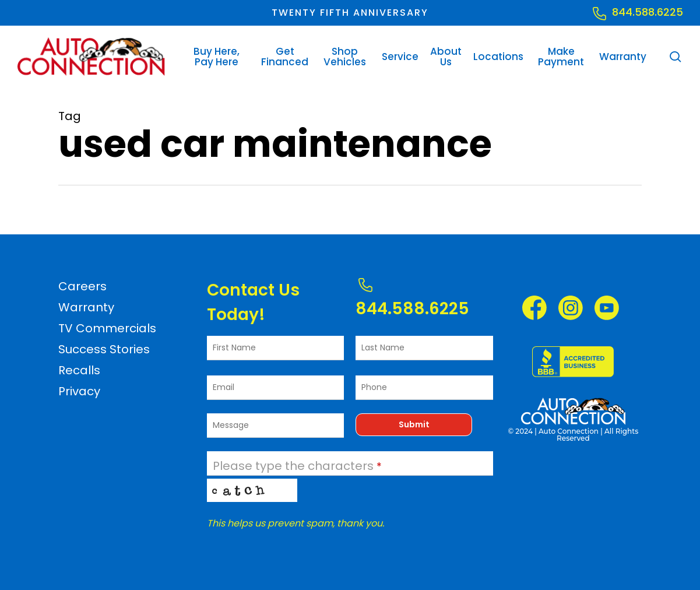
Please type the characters (297, 466)
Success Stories (104, 349)
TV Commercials (107, 328)
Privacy (79, 391)
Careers (82, 286)
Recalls (79, 370)
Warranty (86, 307)
